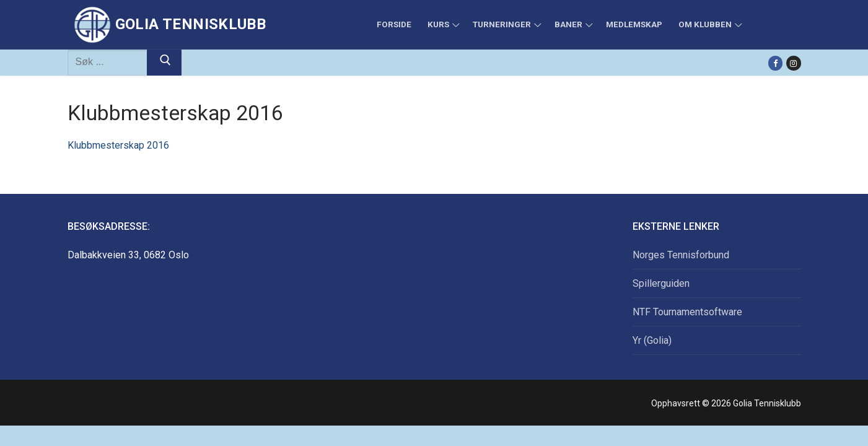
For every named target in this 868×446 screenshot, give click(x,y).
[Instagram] (793, 63)
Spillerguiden (661, 283)
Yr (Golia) (652, 340)
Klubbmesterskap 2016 (118, 145)
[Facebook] (775, 63)
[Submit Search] (164, 63)
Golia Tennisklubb (191, 24)
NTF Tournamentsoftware (687, 312)
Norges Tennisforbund (681, 255)
